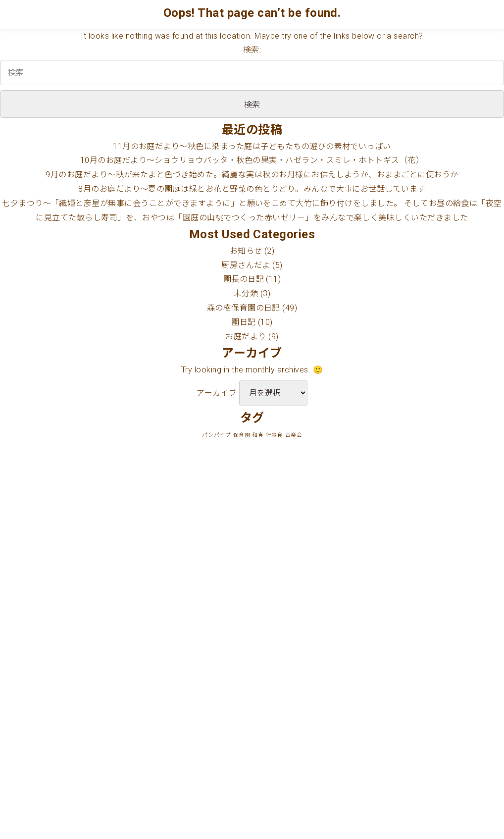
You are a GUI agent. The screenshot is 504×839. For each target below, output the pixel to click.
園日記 (243, 322)
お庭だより (246, 337)
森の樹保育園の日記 (244, 308)
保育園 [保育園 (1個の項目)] (242, 435)
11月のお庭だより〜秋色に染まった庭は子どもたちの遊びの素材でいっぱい (252, 146)
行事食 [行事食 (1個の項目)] (274, 435)
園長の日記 (244, 279)
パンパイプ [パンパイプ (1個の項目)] (216, 435)
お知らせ (246, 251)
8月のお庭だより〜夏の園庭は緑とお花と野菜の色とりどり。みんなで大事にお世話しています (252, 189)
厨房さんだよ (246, 265)
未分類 (246, 293)
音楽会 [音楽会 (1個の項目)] (294, 435)
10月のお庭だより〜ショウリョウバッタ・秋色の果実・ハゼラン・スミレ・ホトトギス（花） (252, 160)
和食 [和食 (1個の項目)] (258, 435)
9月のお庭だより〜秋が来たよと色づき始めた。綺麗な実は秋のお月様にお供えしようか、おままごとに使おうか (252, 175)
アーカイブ (217, 393)
